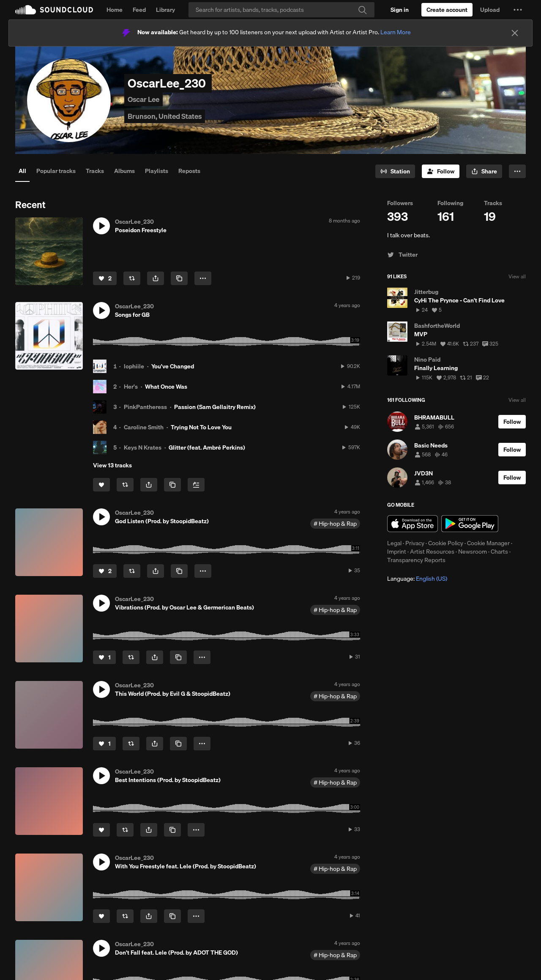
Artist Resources (432, 552)
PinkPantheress (145, 407)
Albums (124, 171)
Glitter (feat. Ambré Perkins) (207, 447)
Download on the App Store (413, 524)
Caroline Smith (144, 427)
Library (165, 10)
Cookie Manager (488, 543)
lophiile (134, 366)
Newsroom (473, 552)
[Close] (515, 33)
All (22, 171)
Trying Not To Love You (201, 427)
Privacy (415, 543)
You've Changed (173, 366)
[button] (518, 10)
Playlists (157, 171)
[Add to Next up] (196, 485)
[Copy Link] (179, 278)
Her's (131, 387)
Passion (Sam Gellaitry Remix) (215, 407)
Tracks (95, 171)
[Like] (105, 278)
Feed (139, 10)
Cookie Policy (446, 543)
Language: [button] (417, 579)
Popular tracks (56, 171)
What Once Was (166, 387)
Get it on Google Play (470, 524)
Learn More (396, 32)
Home (115, 10)
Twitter (402, 255)
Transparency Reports (416, 560)
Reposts (189, 171)
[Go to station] (395, 171)
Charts (499, 552)
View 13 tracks (112, 465)
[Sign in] (400, 10)
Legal (394, 543)
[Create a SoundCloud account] (447, 10)
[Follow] (441, 171)
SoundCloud (54, 10)
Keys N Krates (143, 447)
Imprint (397, 552)
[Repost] (132, 278)
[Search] (281, 10)
